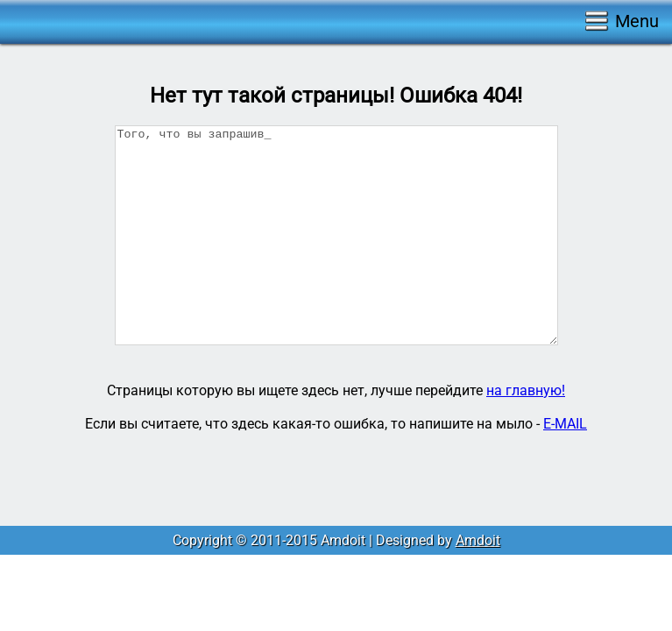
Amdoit (478, 540)
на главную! (526, 390)
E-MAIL (565, 424)
